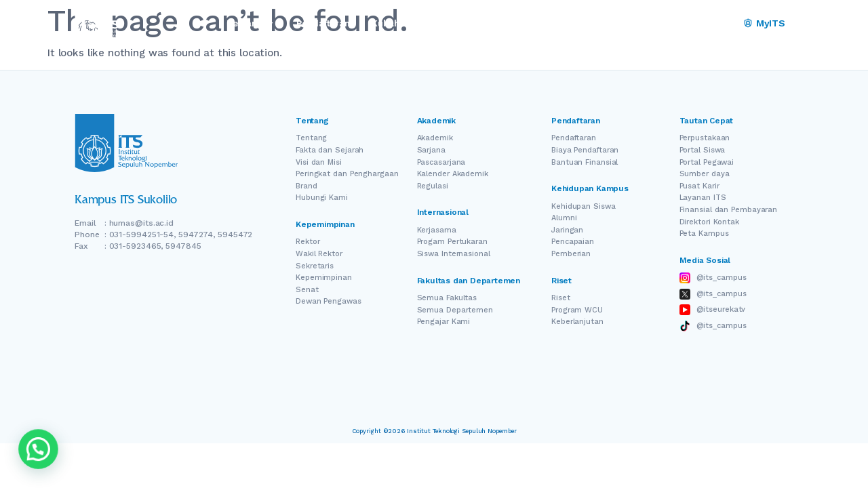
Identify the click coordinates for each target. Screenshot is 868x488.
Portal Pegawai (707, 162)
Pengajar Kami (444, 322)
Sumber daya (705, 174)
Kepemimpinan (324, 278)
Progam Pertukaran (452, 242)
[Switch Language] (706, 24)
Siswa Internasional (454, 254)
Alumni (564, 218)
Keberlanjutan (577, 322)
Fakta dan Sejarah (330, 150)
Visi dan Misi (319, 162)
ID (725, 23)
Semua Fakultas (447, 298)
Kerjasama (437, 230)
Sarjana (431, 150)
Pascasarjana (441, 162)
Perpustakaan (705, 138)
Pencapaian (573, 242)
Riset (561, 298)
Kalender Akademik (453, 174)
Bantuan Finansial (585, 162)
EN (687, 23)
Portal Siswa (703, 150)
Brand (307, 186)
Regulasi (433, 186)
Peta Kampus (704, 233)
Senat (307, 290)
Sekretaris (315, 266)
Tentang (311, 138)
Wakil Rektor (319, 254)
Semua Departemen (455, 310)
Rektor (308, 242)
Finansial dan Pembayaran (729, 210)
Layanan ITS (703, 198)
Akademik (435, 138)
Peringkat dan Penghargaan (347, 174)
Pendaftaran (574, 138)
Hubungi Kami (322, 198)
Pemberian (571, 254)
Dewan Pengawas (329, 301)
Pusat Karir (699, 186)
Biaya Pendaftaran (585, 150)
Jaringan (567, 230)
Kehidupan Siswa (584, 206)
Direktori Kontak (709, 222)
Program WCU (577, 310)
